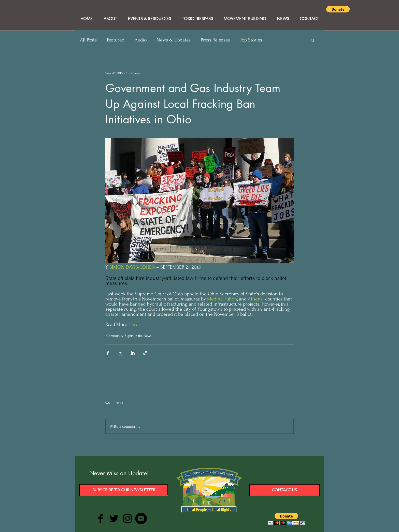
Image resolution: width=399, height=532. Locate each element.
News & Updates (174, 40)
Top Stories (251, 40)
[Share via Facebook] (108, 353)
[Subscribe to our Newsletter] (124, 490)
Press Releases (215, 40)
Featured (116, 40)
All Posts (88, 40)
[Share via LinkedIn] (133, 353)
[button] (338, 9)
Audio (141, 40)
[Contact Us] (284, 490)
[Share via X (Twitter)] (120, 353)
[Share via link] (145, 353)
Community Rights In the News (129, 336)
